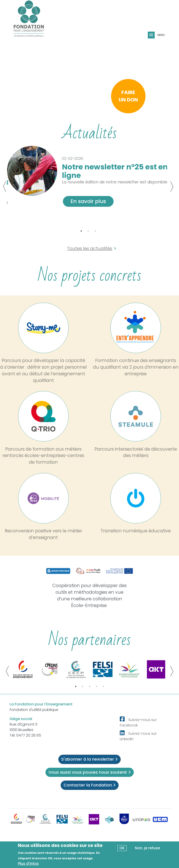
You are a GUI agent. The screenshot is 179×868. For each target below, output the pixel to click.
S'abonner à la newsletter (89, 759)
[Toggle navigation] (152, 35)
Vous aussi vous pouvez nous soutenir (90, 772)
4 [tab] (96, 686)
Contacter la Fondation (90, 785)
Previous (5, 187)
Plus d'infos (28, 864)
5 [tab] (103, 686)
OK (122, 848)
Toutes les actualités (90, 249)
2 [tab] (88, 231)
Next (172, 187)
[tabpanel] (88, 179)
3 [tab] (95, 231)
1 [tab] (81, 231)
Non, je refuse (147, 848)
